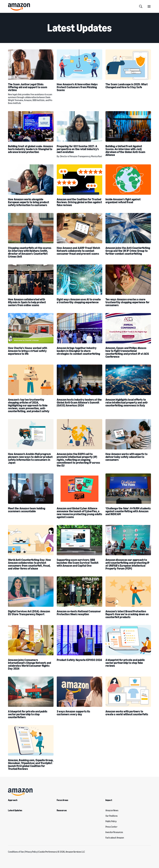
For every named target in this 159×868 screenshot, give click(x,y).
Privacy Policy (31, 852)
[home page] (19, 7)
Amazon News (112, 811)
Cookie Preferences (48, 852)
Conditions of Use (16, 852)
